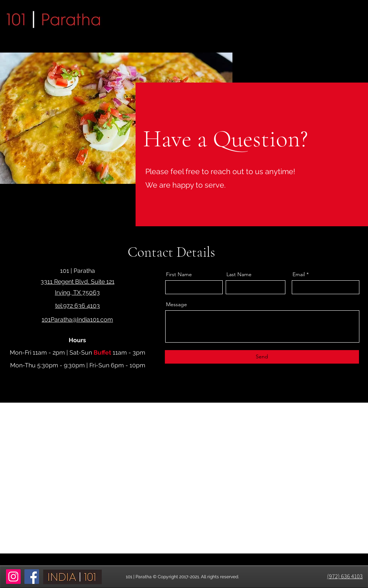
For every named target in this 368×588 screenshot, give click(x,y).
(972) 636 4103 (345, 576)
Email (299, 274)
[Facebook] (32, 577)
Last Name (239, 274)
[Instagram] (13, 577)
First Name (179, 274)
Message (176, 304)
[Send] (262, 357)
